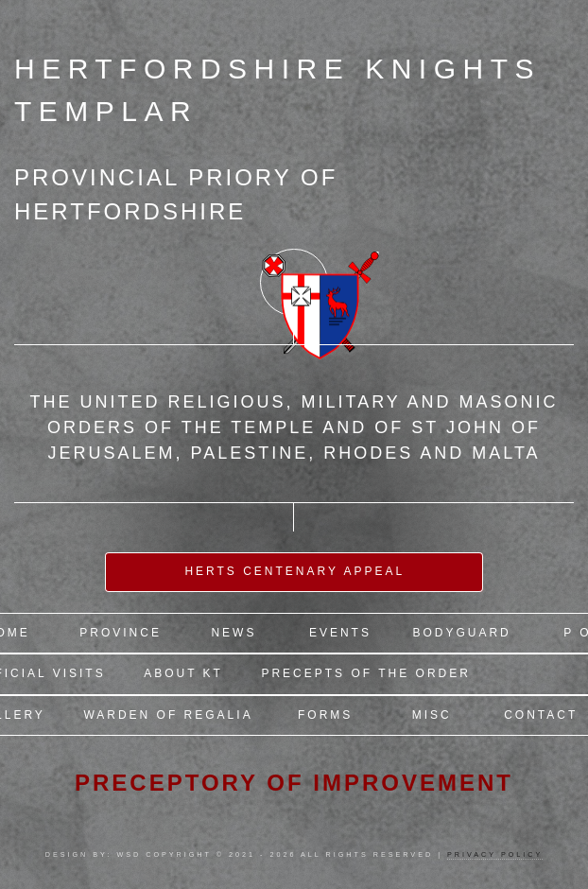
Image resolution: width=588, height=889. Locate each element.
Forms (325, 715)
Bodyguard (461, 633)
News (233, 633)
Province (121, 633)
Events (340, 633)
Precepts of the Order (365, 673)
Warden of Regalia (168, 715)
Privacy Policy (495, 854)
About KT (183, 673)
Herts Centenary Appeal (294, 571)
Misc (432, 715)
